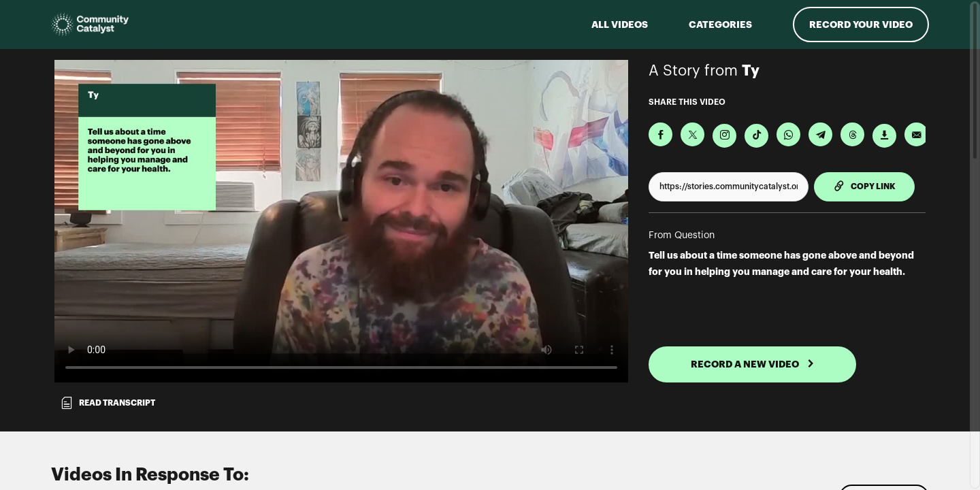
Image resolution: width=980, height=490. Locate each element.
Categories (720, 24)
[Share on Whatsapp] (788, 134)
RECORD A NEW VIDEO (753, 364)
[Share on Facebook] (660, 134)
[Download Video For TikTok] (756, 136)
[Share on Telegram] (820, 134)
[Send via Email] (916, 134)
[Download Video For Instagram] (724, 136)
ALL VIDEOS (620, 24)
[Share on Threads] (852, 134)
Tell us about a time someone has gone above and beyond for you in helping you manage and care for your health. (781, 263)
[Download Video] (884, 136)
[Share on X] (692, 134)
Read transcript (108, 403)
